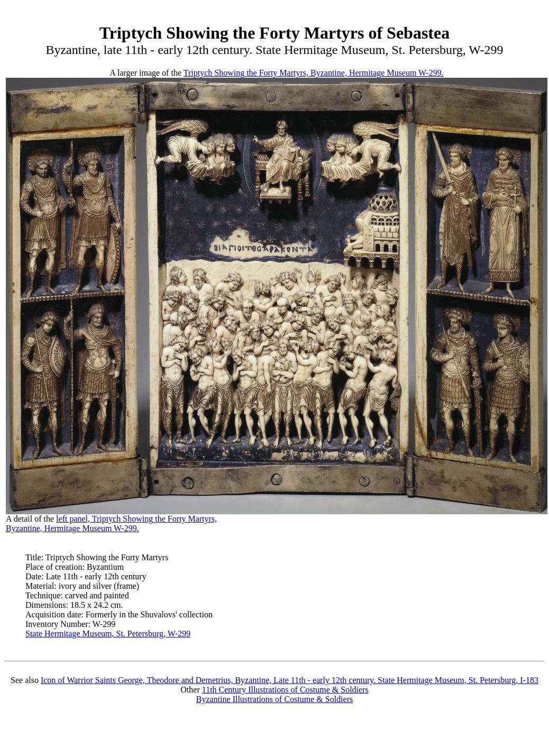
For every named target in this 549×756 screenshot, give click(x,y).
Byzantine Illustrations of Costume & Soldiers (274, 699)
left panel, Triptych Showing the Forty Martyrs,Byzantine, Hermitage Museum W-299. (111, 523)
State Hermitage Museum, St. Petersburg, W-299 (108, 634)
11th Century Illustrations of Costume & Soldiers (285, 690)
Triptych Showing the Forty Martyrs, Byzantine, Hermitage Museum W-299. (314, 73)
